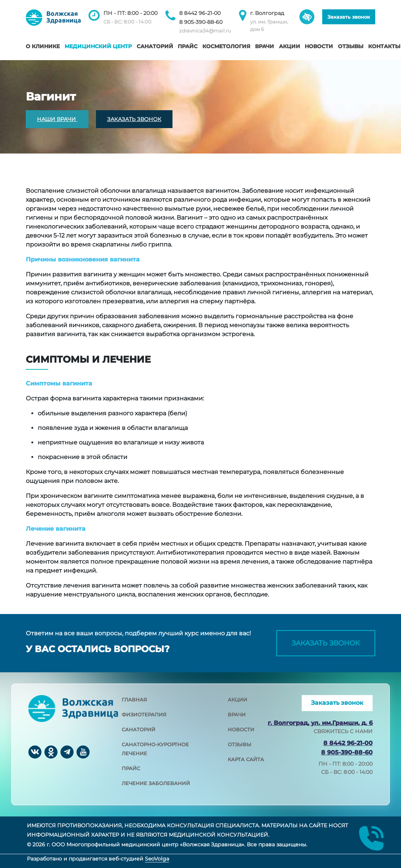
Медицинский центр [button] (98, 46)
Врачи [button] (265, 46)
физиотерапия (144, 714)
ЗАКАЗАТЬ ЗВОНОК (134, 119)
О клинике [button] (43, 46)
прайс (131, 768)
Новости (319, 46)
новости (241, 729)
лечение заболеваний (156, 783)
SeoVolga (157, 859)
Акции (290, 46)
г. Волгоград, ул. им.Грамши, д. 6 (320, 723)
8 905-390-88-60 (201, 22)
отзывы (240, 744)
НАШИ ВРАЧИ (57, 119)
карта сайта (246, 759)
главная (134, 700)
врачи (237, 714)
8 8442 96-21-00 (200, 13)
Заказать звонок (349, 17)
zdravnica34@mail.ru (205, 31)
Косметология (226, 46)
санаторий (139, 729)
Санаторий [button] (155, 46)
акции (237, 700)
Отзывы (351, 46)
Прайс (188, 46)
